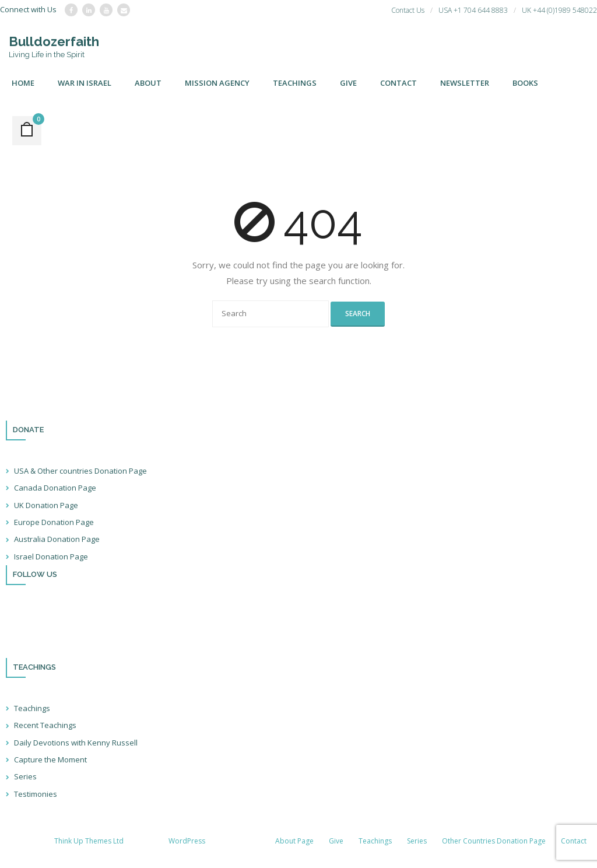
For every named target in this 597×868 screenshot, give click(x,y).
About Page (294, 841)
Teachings (32, 708)
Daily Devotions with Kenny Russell (76, 743)
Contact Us (408, 10)
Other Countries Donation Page (494, 841)
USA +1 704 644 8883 (473, 10)
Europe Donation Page (54, 522)
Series (25, 776)
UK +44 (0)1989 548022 (559, 10)
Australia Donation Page (57, 539)
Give (336, 841)
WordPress (187, 841)
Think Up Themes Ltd (89, 841)
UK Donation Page (46, 505)
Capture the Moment (50, 759)
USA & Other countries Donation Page (80, 471)
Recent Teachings (45, 725)
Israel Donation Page (51, 556)
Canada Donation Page (55, 488)
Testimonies (36, 794)
